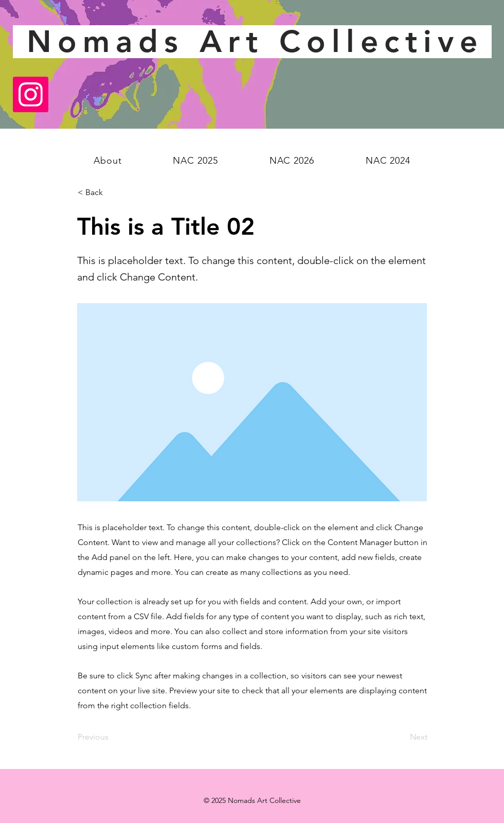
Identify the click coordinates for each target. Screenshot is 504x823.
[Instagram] (31, 94)
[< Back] (112, 192)
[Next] (402, 737)
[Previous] (112, 737)
